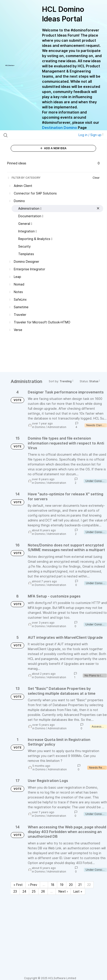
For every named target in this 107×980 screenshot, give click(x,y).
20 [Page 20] (71, 885)
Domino (40, 427)
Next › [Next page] (63, 891)
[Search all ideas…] (32, 135)
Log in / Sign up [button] (91, 135)
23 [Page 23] (15, 891)
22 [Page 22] (89, 885)
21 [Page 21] (80, 885)
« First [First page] (18, 885)
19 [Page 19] (62, 885)
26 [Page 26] (43, 891)
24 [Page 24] (24, 891)
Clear (96, 178)
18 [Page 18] (52, 885)
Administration (57, 427)
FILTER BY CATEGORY (24, 178)
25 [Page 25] (34, 891)
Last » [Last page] (78, 891)
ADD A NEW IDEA (53, 148)
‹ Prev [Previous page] (33, 885)
